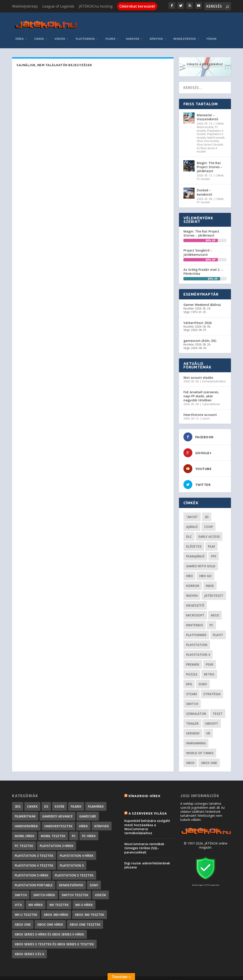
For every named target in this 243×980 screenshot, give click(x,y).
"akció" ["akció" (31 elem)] (192, 510)
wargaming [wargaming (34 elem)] (196, 736)
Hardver (133, 32)
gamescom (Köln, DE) (200, 334)
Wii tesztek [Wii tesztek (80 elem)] (59, 898)
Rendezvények (185, 32)
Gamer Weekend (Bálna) (202, 298)
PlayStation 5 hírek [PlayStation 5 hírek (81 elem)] (32, 869)
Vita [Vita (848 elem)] (18, 898)
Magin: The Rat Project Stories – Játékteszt (210, 160)
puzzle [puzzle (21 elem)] (192, 668)
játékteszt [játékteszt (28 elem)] (214, 589)
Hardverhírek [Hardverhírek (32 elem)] (26, 819)
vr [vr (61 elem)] (208, 727)
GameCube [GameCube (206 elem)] (88, 810)
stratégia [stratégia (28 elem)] (212, 687)
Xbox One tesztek (208, 134)
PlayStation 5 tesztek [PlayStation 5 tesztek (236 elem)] (74, 869)
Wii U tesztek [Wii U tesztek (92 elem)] (26, 908)
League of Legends (58, 6)
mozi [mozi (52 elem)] (215, 609)
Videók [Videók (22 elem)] (101, 888)
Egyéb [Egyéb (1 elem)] (59, 800)
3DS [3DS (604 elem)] (18, 800)
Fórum (211, 32)
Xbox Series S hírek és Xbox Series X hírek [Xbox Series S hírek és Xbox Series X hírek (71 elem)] (49, 928)
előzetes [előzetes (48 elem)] (194, 540)
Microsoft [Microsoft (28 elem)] (195, 609)
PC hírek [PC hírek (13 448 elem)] (89, 829)
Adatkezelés (158, 975)
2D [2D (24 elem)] (207, 510)
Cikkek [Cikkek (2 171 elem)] (32, 800)
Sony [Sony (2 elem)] (94, 878)
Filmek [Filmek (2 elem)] (76, 800)
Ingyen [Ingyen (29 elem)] (192, 589)
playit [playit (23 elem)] (218, 628)
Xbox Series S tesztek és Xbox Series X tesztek (210, 141)
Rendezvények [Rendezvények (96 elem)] (71, 878)
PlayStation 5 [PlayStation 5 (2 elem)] (72, 859)
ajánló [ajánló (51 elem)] (192, 520)
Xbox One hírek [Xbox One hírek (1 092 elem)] (50, 918)
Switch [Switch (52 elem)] (192, 697)
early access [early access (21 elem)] (209, 530)
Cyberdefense (211, 397)
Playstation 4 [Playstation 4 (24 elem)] (198, 648)
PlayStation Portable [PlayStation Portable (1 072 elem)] (34, 878)
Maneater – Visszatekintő (208, 110)
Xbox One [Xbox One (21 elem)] (209, 756)
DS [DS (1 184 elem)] (46, 800)
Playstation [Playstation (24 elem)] (197, 638)
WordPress (79, 975)
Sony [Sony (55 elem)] (203, 677)
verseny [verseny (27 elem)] (193, 727)
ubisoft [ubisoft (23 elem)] (212, 717)
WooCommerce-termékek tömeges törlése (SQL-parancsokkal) (144, 841)
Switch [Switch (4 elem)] (21, 888)
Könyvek (156, 32)
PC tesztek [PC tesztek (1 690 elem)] (24, 839)
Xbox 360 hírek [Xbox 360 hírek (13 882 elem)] (56, 908)
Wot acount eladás (198, 371)
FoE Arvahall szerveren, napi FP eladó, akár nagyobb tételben (201, 389)
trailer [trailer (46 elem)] (192, 717)
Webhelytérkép (25, 6)
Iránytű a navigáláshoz (205, 57)
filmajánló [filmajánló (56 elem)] (195, 549)
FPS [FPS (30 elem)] (214, 549)
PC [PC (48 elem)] (211, 618)
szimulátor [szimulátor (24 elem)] (196, 707)
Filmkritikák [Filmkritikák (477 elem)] (25, 810)
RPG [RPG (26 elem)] (189, 677)
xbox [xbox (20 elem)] (190, 756)
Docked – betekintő (205, 185)
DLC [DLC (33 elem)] (189, 530)
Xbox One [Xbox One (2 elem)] (23, 918)
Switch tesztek (216, 131)
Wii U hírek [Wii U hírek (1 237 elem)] (84, 898)
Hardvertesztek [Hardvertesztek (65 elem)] (58, 819)
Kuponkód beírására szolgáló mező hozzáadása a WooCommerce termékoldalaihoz (147, 820)
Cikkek (39, 32)
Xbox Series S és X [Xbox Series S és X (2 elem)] (29, 947)
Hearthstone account (200, 408)
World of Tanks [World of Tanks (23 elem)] (200, 746)
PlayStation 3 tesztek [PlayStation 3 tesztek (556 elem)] (34, 849)
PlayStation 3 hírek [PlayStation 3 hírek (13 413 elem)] (57, 839)
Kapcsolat (136, 975)
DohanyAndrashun (214, 375)
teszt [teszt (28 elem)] (218, 707)
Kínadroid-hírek (144, 789)
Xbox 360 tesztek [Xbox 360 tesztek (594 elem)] (89, 908)
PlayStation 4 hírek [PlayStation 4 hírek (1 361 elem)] (77, 849)
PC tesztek (203, 172)
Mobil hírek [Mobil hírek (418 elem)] (25, 829)
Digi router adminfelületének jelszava (147, 858)
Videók (60, 32)
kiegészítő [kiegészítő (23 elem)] (195, 599)
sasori (206, 412)
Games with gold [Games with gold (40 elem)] (201, 559)
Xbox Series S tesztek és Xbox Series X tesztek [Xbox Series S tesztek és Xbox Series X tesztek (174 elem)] (54, 937)
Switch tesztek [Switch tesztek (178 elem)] (75, 888)
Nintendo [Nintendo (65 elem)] (195, 618)
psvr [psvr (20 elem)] (210, 658)
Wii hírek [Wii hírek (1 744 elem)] (36, 898)
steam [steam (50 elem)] (191, 687)
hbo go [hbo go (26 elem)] (205, 569)
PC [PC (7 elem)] (74, 829)
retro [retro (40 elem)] (209, 668)
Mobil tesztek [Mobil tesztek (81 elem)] (53, 829)
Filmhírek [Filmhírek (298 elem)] (96, 800)
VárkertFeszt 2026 (197, 316)
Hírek (20, 32)
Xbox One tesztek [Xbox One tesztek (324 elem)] (85, 918)
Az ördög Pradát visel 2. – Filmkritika (203, 265)
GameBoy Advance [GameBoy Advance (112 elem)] (57, 810)
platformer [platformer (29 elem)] (196, 628)
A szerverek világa (148, 807)
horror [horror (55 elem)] (193, 579)
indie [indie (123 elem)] (210, 579)
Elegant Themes (36, 975)
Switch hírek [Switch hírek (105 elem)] (44, 888)
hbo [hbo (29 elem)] (189, 569)
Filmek (110, 32)
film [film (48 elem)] (211, 540)
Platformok (85, 32)
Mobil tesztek (205, 120)
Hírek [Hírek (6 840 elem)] (83, 819)
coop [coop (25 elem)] (209, 520)
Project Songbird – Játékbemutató (198, 246)
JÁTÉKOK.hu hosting (96, 6)
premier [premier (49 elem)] (193, 658)
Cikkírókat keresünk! (137, 6)
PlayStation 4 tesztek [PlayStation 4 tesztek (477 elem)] (34, 859)
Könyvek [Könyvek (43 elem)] (102, 819)
